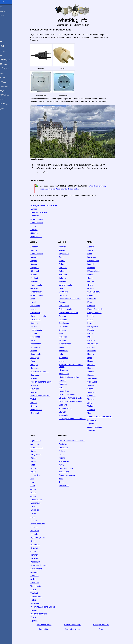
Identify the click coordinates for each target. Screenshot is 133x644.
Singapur (38, 572)
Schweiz (38, 378)
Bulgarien (38, 268)
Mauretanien (96, 344)
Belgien (37, 261)
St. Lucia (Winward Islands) (74, 398)
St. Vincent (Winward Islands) (75, 401)
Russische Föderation (43, 372)
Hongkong (38, 468)
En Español (6, 46)
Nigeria (94, 361)
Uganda (94, 413)
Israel (36, 486)
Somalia (94, 385)
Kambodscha (40, 500)
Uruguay (66, 412)
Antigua (66, 250)
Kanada (37, 209)
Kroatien (38, 323)
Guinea (94, 288)
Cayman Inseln (69, 285)
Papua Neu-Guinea (71, 475)
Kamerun (95, 295)
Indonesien (39, 475)
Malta (36, 340)
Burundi (94, 264)
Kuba (65, 354)
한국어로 (7, 99)
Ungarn (37, 406)
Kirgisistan (39, 510)
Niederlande (39, 354)
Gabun (94, 278)
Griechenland (40, 292)
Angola (94, 250)
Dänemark (39, 271)
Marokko (95, 340)
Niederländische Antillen (73, 377)
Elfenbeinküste (97, 271)
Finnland (38, 278)
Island (37, 302)
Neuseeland (68, 472)
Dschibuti (95, 268)
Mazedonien (39, 344)
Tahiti (65, 479)
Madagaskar (96, 326)
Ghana (94, 285)
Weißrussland (40, 237)
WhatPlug (6, 2)
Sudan (94, 389)
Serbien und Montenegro (45, 382)
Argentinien (67, 254)
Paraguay (67, 384)
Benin (93, 254)
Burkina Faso (97, 261)
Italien (37, 309)
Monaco (37, 351)
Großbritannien (40, 219)
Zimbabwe (95, 420)
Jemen (37, 493)
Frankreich (39, 281)
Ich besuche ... (7, 16)
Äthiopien (95, 430)
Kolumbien (67, 351)
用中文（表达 (9, 68)
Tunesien (95, 410)
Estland (37, 275)
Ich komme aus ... (9, 11)
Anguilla (66, 247)
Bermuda (66, 275)
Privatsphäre (48, 629)
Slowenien (39, 389)
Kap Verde (96, 299)
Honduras (67, 337)
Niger (93, 358)
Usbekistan (39, 603)
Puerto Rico (68, 391)
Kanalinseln (39, 313)
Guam (65, 455)
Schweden (39, 375)
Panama (66, 381)
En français (8, 64)
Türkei (37, 399)
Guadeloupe (68, 323)
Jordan (37, 496)
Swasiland (95, 392)
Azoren (66, 261)
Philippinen (39, 562)
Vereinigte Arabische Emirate (46, 607)
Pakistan (38, 558)
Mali (93, 337)
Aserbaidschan (40, 223)
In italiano (7, 51)
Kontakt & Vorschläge (76, 625)
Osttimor (38, 555)
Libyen (94, 323)
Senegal (95, 375)
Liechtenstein (40, 330)
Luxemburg (39, 337)
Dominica (66, 295)
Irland (36, 299)
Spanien (38, 230)
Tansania (95, 399)
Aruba (65, 257)
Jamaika (66, 340)
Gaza (36, 465)
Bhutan (37, 458)
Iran (36, 482)
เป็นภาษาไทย (9, 104)
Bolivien (66, 278)
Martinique (67, 358)
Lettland (37, 326)
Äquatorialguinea (98, 427)
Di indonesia (8, 86)
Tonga (65, 482)
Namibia (95, 354)
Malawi (94, 333)
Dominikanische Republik (73, 299)
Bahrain (37, 451)
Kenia (93, 302)
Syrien (37, 579)
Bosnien (38, 264)
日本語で (7, 77)
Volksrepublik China (43, 212)
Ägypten (95, 423)
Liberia (94, 320)
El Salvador (67, 306)
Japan (37, 489)
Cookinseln (67, 448)
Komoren (95, 306)
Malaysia (38, 527)
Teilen (105, 629)
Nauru (65, 465)
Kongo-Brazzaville (99, 309)
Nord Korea (39, 545)
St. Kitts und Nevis (70, 394)
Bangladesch (40, 455)
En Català (5, 55)
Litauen (37, 333)
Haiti (64, 333)
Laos (36, 517)
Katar (36, 506)
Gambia (94, 281)
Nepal (37, 541)
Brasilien (66, 281)
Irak (36, 479)
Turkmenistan (40, 597)
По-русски (8, 82)
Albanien (38, 247)
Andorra (37, 250)
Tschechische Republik (44, 396)
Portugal (38, 365)
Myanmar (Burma (42, 538)
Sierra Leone (97, 382)
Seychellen (96, 378)
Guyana (66, 330)
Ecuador (66, 302)
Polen (37, 361)
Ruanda (94, 368)
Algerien (95, 247)
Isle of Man (39, 306)
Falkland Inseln (69, 309)
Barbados (67, 268)
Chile (65, 288)
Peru (65, 388)
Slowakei (38, 385)
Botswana (95, 257)
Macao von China (42, 524)
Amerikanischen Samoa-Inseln (76, 441)
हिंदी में (6, 73)
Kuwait (37, 513)
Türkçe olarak (9, 95)
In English (5, 42)
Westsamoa (68, 486)
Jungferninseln (69, 344)
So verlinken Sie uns (76, 629)
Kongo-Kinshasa (98, 313)
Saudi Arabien (40, 569)
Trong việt (7, 91)
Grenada (66, 316)
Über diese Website (48, 625)
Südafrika (38, 233)
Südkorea (38, 583)
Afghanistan (39, 441)
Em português (9, 60)
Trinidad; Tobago (70, 408)
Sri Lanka (38, 576)
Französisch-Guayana (72, 313)
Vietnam (38, 610)
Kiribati (65, 458)
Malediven (38, 531)
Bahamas (67, 264)
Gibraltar (38, 288)
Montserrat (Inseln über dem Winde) (75, 366)
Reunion (95, 365)
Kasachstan (39, 320)
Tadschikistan (40, 586)
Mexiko (66, 361)
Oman (37, 551)
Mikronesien (68, 461)
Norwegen (38, 358)
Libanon (37, 520)
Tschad (94, 406)
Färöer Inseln (40, 285)
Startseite (5, 7)
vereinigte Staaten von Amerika (47, 205)
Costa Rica (67, 292)
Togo (93, 403)
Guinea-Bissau (97, 292)
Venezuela (67, 415)
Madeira (94, 330)
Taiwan (37, 590)
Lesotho (94, 316)
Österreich (39, 413)
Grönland (66, 320)
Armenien (38, 444)
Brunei (37, 461)
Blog (3, 23)
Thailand (38, 593)
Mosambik (95, 351)
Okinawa (38, 548)
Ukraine (37, 403)
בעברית (6, 108)
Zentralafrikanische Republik (103, 417)
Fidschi (66, 451)
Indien (37, 226)
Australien (38, 216)
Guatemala (67, 326)
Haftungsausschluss (105, 625)
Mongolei (38, 534)
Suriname (67, 405)
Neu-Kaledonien (69, 468)
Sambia (94, 372)
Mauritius (95, 347)
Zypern (37, 617)
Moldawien (39, 347)
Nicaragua (67, 370)
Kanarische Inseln (42, 316)
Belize (65, 271)
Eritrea (94, 275)
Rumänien (38, 368)
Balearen (38, 257)
